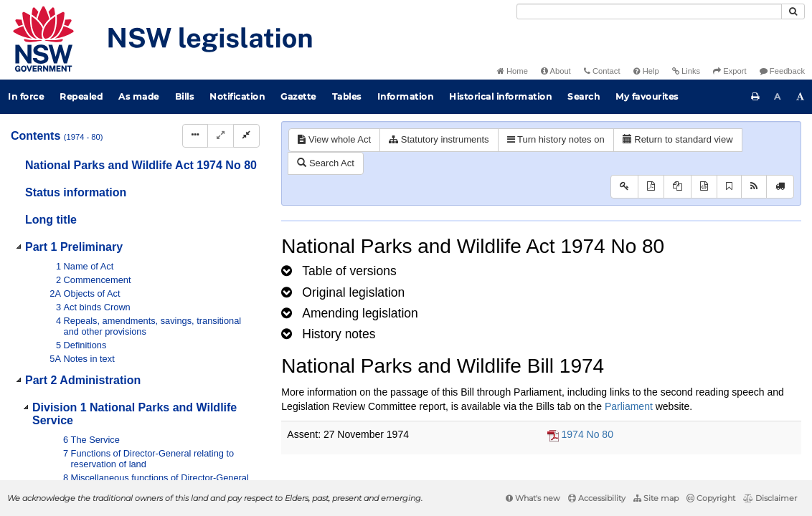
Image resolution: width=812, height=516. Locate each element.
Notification (237, 96)
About (556, 71)
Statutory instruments (439, 139)
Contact (602, 71)
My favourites (647, 96)
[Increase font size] (801, 97)
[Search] (649, 11)
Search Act (325, 163)
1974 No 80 (587, 434)
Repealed (81, 96)
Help (646, 71)
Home (513, 71)
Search (584, 96)
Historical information (500, 96)
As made (139, 96)
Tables (347, 96)
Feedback (782, 71)
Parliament (629, 406)
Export (730, 71)
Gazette (298, 96)
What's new (533, 498)
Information (406, 96)
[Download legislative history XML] (704, 187)
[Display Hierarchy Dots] (195, 136)
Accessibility (597, 498)
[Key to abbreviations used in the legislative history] (624, 187)
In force (26, 96)
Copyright (711, 498)
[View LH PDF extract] (678, 187)
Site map (656, 498)
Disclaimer (770, 498)
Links (686, 71)
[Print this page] (755, 97)
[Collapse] (246, 136)
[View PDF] (651, 187)
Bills (185, 96)
